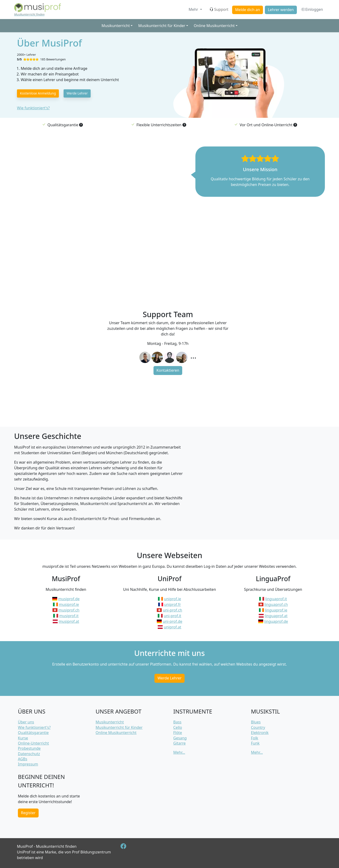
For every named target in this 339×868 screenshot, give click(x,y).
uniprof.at (173, 627)
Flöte (178, 733)
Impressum (28, 764)
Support (219, 9)
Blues (256, 722)
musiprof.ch (69, 610)
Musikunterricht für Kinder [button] (162, 26)
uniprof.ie (173, 599)
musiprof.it (69, 616)
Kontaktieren (168, 370)
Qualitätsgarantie (33, 733)
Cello (178, 727)
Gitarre (179, 743)
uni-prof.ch (173, 610)
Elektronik (260, 733)
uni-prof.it (173, 616)
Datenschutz (29, 754)
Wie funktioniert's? (33, 108)
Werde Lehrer (77, 93)
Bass (177, 722)
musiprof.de (69, 599)
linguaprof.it (276, 599)
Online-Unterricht (33, 743)
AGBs (23, 759)
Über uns (26, 722)
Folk (255, 738)
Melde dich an (248, 10)
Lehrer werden (281, 10)
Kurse (23, 738)
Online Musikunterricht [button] (214, 26)
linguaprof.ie (276, 610)
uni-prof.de (172, 621)
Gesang (180, 738)
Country (258, 727)
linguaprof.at (276, 616)
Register (28, 813)
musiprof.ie (69, 604)
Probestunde (29, 748)
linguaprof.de (276, 621)
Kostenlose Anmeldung (38, 93)
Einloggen (312, 9)
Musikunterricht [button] (116, 26)
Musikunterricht (110, 722)
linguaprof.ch (276, 604)
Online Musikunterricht (116, 733)
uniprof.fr (172, 604)
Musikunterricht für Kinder (119, 727)
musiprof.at (69, 621)
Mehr (194, 9)
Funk (255, 743)
